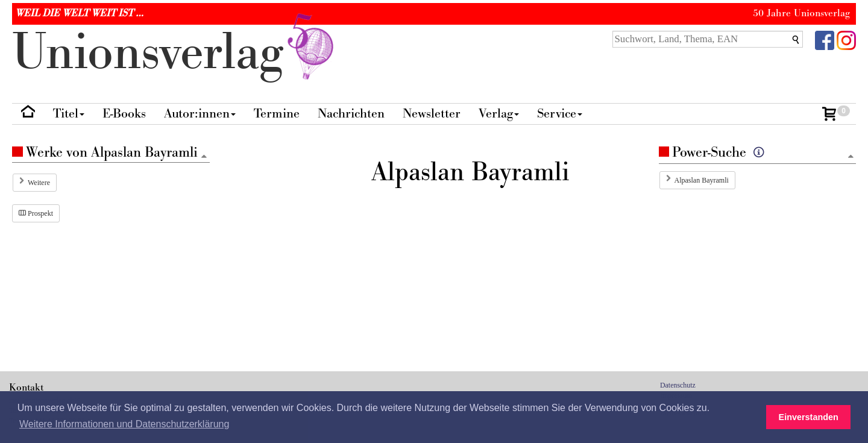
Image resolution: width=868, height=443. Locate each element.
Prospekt (36, 213)
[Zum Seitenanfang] (851, 157)
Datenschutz (678, 385)
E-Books (124, 114)
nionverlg (175, 53)
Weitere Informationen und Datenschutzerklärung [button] (124, 424)
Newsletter (432, 114)
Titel (69, 114)
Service (560, 114)
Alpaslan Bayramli (702, 180)
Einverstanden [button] (809, 417)
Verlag (499, 114)
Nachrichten (351, 114)
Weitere (39, 183)
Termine (277, 114)
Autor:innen (200, 114)
